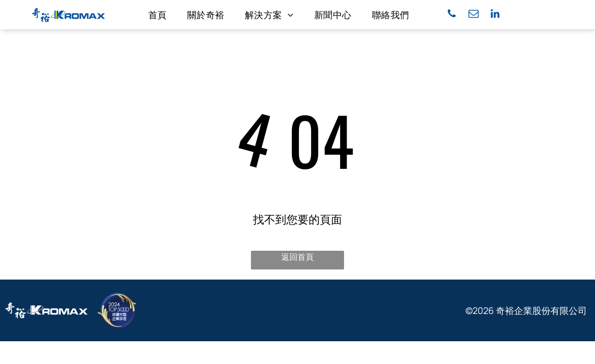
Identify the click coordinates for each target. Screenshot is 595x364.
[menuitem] (158, 15)
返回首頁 (297, 257)
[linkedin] (495, 15)
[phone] (452, 15)
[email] (474, 15)
